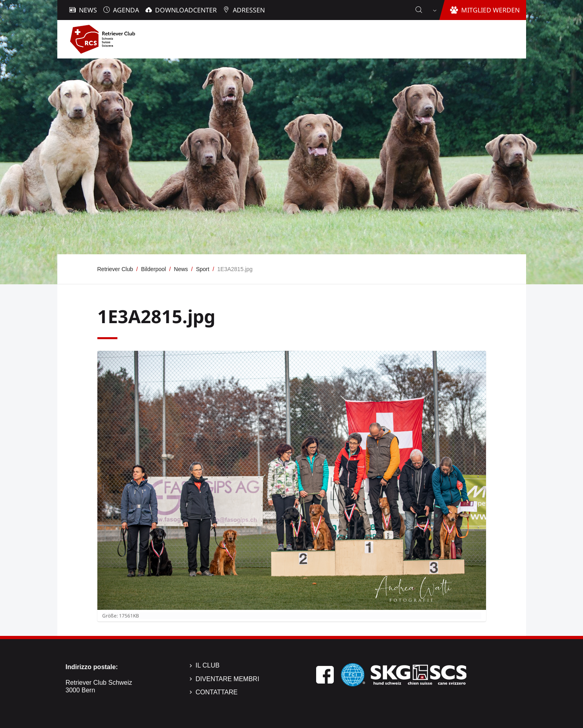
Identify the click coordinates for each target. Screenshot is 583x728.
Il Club (208, 665)
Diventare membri (227, 679)
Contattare (217, 692)
